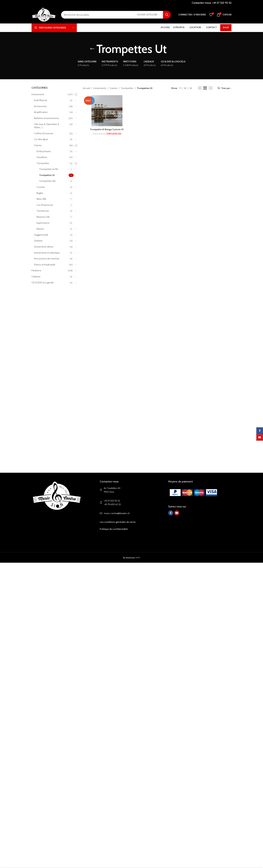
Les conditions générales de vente (118, 522)
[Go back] (92, 49)
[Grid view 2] (200, 88)
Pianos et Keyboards (45, 265)
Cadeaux (36, 276)
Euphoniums (43, 223)
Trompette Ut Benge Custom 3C (107, 129)
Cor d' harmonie (45, 205)
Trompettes (43, 163)
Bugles (40, 193)
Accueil (86, 88)
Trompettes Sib (47, 181)
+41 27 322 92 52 (222, 3)
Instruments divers (44, 247)
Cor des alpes (41, 139)
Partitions (36, 270)
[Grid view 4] (211, 88)
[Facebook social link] (171, 513)
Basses (40, 229)
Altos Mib (41, 199)
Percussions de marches (47, 259)
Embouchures (44, 151)
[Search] (116, 15)
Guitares (38, 241)
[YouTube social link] (177, 513)
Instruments (38, 94)
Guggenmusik (41, 235)
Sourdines (42, 157)
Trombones (43, 211)
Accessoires (40, 106)
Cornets (41, 187)
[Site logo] (44, 14)
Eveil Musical (40, 100)
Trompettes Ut (47, 175)
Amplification (41, 112)
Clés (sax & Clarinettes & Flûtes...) (47, 126)
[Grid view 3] (205, 88)
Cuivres (38, 145)
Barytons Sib (43, 217)
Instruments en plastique (47, 253)
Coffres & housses (44, 133)
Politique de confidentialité (114, 529)
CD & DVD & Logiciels (43, 283)
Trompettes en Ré (49, 169)
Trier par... (226, 88)
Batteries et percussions (47, 118)
